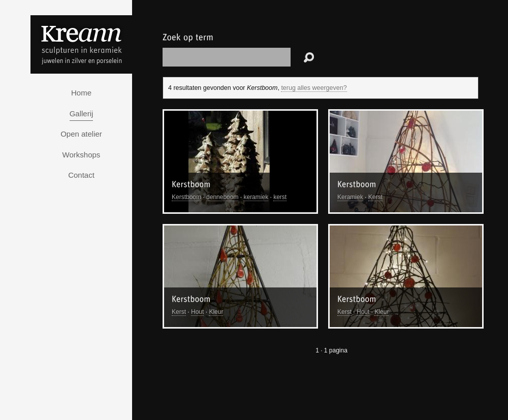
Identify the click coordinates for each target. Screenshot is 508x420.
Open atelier (81, 134)
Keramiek (350, 197)
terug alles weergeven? (314, 88)
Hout (197, 312)
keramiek (256, 197)
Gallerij (82, 114)
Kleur (216, 312)
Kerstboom (186, 197)
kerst (280, 197)
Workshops (82, 155)
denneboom (222, 197)
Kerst (375, 197)
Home (81, 93)
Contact (81, 175)
